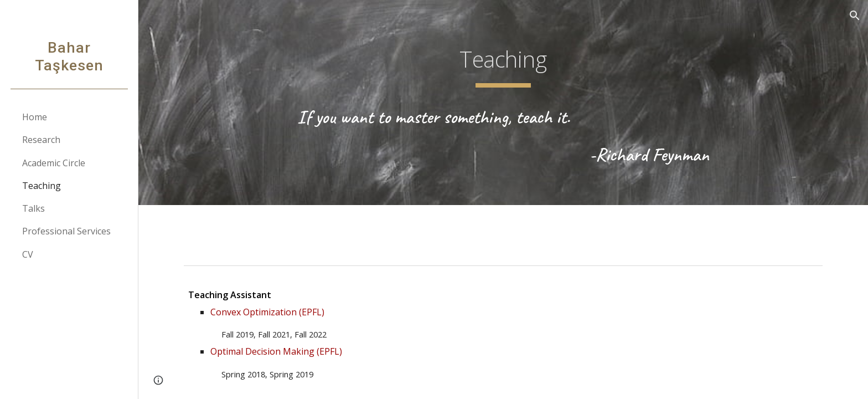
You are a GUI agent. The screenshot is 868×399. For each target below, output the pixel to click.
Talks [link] (33, 208)
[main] (503, 62)
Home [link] (35, 117)
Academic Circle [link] (54, 163)
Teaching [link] (42, 186)
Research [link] (41, 140)
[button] (855, 16)
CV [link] (28, 254)
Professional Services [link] (66, 231)
